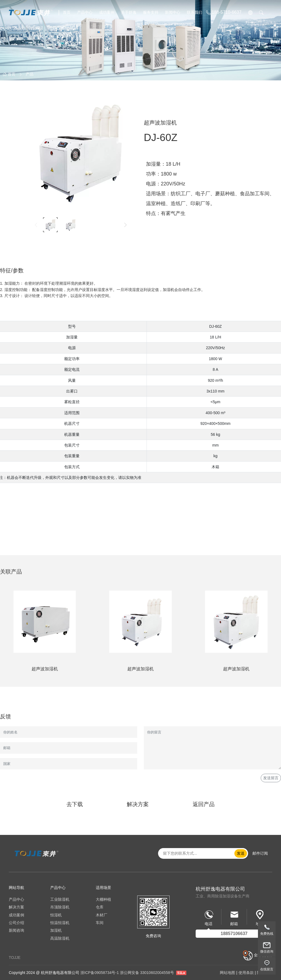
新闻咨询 (16, 930)
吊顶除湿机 (60, 907)
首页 (67, 12)
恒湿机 (56, 915)
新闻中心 (173, 12)
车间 (100, 923)
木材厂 (102, 915)
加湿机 (56, 930)
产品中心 (85, 12)
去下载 (75, 804)
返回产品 (204, 804)
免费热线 (267, 934)
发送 (241, 853)
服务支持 (151, 12)
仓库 (100, 907)
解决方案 (138, 804)
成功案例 (107, 12)
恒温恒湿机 (60, 923)
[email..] (198, 853)
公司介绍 (16, 923)
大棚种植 (103, 899)
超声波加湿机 (45, 669)
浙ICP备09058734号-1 (100, 973)
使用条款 (246, 973)
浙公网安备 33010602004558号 (147, 973)
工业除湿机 (60, 899)
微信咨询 (267, 951)
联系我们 (195, 12)
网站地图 (227, 973)
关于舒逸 (129, 12)
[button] (125, 225)
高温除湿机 (60, 938)
